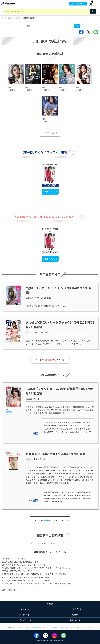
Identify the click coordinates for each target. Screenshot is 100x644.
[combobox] (53, 26)
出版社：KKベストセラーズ (38, 332)
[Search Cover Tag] (77, 26)
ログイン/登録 (78, 4)
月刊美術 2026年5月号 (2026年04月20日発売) (56, 454)
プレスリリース (25, 620)
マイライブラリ (75, 609)
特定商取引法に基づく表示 (41, 627)
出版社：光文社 (33, 399)
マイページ (25, 609)
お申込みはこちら (50, 192)
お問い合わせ (75, 620)
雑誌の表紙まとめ (14, 18)
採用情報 (75, 615)
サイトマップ (88, 627)
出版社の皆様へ (64, 627)
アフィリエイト (25, 615)
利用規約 (11, 627)
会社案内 (54, 627)
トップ (4, 18)
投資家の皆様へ (76, 627)
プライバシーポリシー (23, 627)
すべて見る (51, 133)
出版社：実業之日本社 (36, 459)
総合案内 (50, 604)
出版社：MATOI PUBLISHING (38, 298)
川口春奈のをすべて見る (51, 360)
